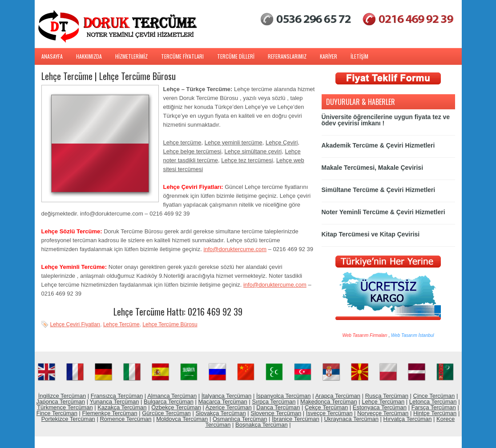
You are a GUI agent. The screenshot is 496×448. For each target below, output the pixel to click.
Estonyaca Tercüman (380, 407)
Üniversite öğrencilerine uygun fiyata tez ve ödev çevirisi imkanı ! (386, 120)
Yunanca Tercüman (114, 402)
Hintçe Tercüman (435, 413)
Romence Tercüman (125, 419)
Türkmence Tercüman (65, 407)
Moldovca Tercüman (182, 419)
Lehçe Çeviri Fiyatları (75, 324)
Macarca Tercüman (222, 402)
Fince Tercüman (57, 413)
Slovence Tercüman (276, 413)
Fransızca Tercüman (117, 396)
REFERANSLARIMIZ (287, 56)
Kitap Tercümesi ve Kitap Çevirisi (371, 234)
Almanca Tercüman (172, 396)
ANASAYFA (52, 56)
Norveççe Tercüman (383, 413)
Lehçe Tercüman (383, 402)
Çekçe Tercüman (326, 407)
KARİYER (329, 56)
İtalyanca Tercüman (227, 396)
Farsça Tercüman (434, 407)
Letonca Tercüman (433, 402)
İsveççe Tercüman (329, 413)
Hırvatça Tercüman (408, 419)
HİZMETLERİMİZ (131, 56)
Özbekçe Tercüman (176, 407)
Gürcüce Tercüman (166, 413)
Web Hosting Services (256, 441)
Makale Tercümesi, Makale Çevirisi (373, 168)
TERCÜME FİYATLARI (182, 56)
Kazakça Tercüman (122, 407)
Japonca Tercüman (60, 402)
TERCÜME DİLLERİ (236, 56)
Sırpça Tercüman (274, 402)
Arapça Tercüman (338, 396)
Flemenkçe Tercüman (110, 413)
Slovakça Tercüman (220, 413)
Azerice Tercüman (229, 407)
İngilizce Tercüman (62, 396)
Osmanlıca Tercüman (240, 419)
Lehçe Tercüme (121, 324)
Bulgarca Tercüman (169, 402)
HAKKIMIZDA (89, 56)
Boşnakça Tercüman (262, 425)
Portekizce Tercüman (68, 419)
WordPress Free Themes (248, 441)
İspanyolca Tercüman (284, 396)
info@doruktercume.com (235, 249)
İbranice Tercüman (296, 419)
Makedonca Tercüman (329, 402)
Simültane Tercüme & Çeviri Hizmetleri (379, 190)
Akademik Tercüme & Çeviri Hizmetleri (378, 145)
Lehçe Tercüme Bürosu (170, 324)
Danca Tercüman (278, 407)
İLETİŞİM (359, 56)
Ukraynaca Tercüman (351, 419)
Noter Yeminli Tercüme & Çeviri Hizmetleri (383, 212)
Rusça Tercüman (387, 396)
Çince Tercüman (434, 396)
